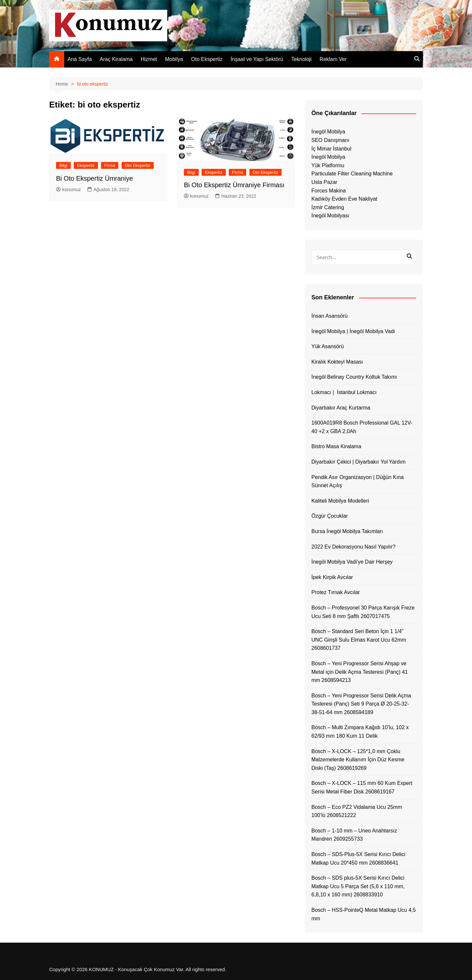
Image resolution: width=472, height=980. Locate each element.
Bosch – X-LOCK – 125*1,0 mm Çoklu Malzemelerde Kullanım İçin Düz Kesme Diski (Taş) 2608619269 (358, 760)
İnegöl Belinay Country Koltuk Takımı (354, 377)
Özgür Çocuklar (330, 516)
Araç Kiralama (116, 59)
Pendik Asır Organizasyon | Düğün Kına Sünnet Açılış (358, 481)
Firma (110, 165)
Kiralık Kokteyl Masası (337, 362)
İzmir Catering (328, 207)
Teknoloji (301, 59)
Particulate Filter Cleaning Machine (352, 174)
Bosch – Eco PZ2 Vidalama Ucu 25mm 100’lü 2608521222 (357, 811)
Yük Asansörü (328, 346)
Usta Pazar (324, 182)
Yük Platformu (328, 165)
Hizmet (149, 59)
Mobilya (174, 59)
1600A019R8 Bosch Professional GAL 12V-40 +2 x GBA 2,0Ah (362, 427)
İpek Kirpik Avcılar (332, 577)
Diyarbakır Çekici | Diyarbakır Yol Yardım (358, 462)
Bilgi (63, 165)
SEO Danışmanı (330, 140)
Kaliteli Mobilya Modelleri (340, 501)
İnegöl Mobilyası (330, 216)
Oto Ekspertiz (207, 59)
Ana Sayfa (80, 59)
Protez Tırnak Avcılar (336, 592)
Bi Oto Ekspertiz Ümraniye (95, 178)
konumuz (69, 190)
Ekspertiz (86, 165)
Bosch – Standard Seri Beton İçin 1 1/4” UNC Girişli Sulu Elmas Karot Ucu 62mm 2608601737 (359, 640)
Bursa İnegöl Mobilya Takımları (347, 531)
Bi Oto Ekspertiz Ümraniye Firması (234, 185)
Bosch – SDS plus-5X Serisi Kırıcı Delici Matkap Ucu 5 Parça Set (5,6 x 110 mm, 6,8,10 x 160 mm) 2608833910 (358, 886)
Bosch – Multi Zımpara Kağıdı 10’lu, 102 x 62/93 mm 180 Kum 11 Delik (360, 732)
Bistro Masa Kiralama (336, 446)
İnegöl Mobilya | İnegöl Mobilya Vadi (353, 331)
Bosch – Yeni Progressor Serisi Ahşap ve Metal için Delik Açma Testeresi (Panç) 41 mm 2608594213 (360, 672)
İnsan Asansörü (329, 316)
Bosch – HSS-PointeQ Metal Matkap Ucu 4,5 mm (364, 914)
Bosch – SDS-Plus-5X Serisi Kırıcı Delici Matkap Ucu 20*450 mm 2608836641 (358, 859)
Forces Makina (329, 191)
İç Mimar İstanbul (331, 149)
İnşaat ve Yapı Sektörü (257, 59)
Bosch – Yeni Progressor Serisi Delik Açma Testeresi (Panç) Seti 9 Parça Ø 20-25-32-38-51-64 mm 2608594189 (361, 704)
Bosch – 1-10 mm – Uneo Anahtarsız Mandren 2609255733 (354, 835)
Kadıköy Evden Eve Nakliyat (344, 199)
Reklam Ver (333, 59)
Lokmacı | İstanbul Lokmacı (344, 392)
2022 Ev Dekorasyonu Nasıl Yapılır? (353, 547)
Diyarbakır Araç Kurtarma (341, 408)
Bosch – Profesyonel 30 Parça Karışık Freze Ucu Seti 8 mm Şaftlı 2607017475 (363, 612)
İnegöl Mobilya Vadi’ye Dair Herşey (352, 562)
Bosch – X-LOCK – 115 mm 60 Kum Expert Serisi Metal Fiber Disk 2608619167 (362, 787)
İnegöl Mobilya (328, 132)
